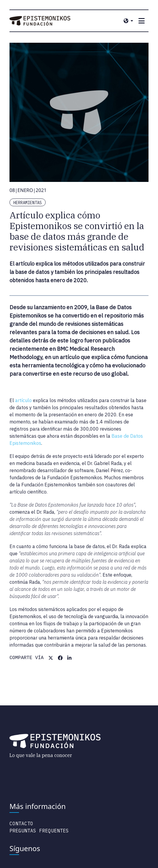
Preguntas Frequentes (39, 831)
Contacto (21, 823)
